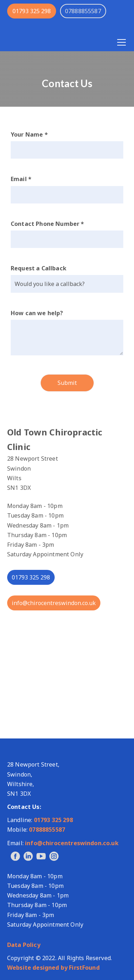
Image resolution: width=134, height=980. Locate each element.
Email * (21, 179)
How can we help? (37, 313)
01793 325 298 (32, 11)
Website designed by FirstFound (53, 968)
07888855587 (47, 830)
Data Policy (24, 945)
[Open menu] (121, 42)
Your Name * (29, 134)
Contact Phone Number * (48, 224)
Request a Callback (39, 268)
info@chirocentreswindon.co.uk (54, 603)
